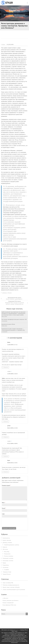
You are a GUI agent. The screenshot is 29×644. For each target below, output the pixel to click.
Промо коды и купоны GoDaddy (11, 587)
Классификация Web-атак (9, 605)
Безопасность (6, 538)
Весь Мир (7, 552)
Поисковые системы (8, 561)
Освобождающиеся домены (12, 545)
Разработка (6, 565)
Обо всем (5, 549)
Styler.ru (17, 630)
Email (4, 508)
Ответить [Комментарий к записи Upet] (6, 472)
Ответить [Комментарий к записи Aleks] (6, 367)
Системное (6, 567)
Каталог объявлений (8, 603)
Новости (5, 547)
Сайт (3, 514)
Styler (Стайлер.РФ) (8, 583)
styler (9, 371)
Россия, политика (9, 556)
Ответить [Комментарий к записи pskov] (6, 437)
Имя (4, 503)
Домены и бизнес (7, 293)
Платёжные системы (8, 558)
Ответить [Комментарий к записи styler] (6, 422)
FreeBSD (7, 570)
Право (4, 563)
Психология (7, 554)
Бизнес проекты (7, 540)
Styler (4, 44)
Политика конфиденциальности (11, 585)
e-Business (5, 598)
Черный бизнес (7, 574)
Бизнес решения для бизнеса (11, 600)
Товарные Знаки (7, 572)
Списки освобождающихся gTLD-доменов (14, 590)
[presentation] (14, 522)
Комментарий (6, 485)
